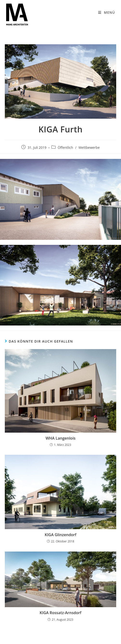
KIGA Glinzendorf (61, 535)
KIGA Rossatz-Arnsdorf (60, 613)
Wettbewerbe (89, 147)
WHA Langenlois (60, 438)
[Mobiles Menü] (107, 13)
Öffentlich (65, 147)
